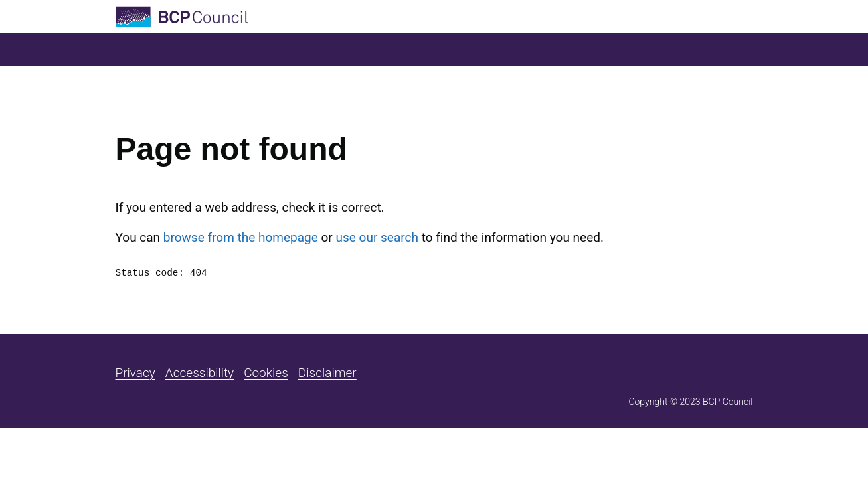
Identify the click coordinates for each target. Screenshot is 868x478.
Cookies (266, 373)
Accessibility (200, 373)
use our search (377, 237)
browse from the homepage (241, 237)
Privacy (135, 373)
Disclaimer (327, 373)
